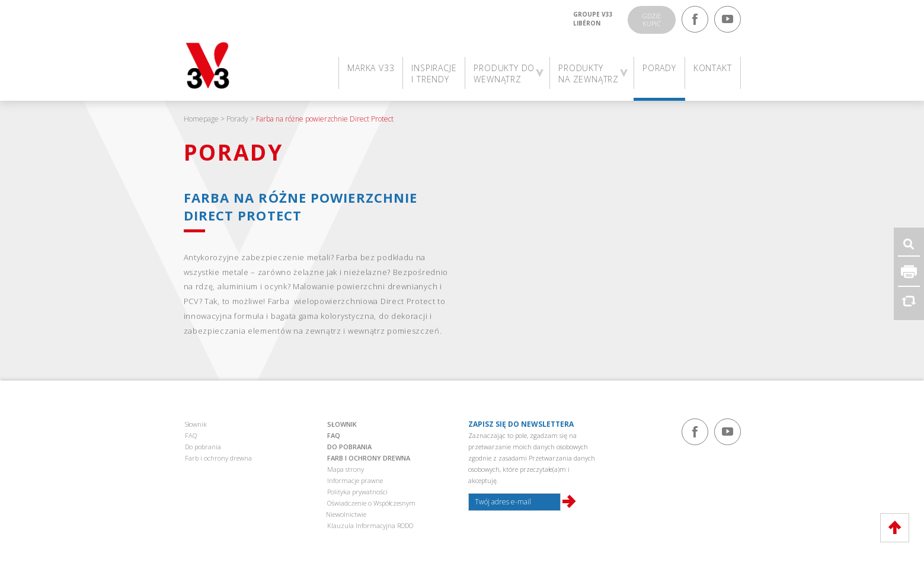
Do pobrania (203, 447)
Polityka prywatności (357, 492)
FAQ (191, 435)
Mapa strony (346, 469)
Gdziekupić (652, 20)
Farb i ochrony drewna (218, 458)
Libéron (587, 23)
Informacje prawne (355, 480)
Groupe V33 (593, 14)
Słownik (196, 424)
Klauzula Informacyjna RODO (370, 525)
